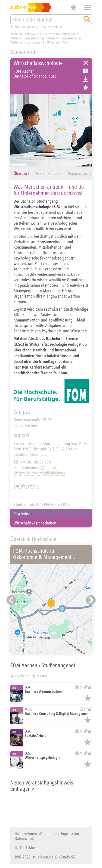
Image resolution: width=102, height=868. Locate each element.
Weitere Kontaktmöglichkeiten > (40, 473)
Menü (88, 8)
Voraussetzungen (82, 173)
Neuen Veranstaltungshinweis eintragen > (42, 786)
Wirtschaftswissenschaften (35, 523)
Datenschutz (25, 838)
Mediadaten (49, 833)
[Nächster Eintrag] (91, 600)
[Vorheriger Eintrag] (11, 600)
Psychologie (24, 514)
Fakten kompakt (49, 173)
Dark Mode (29, 848)
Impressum (70, 833)
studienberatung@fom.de (35, 467)
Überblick (21, 173)
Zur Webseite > (26, 486)
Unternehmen (26, 833)
